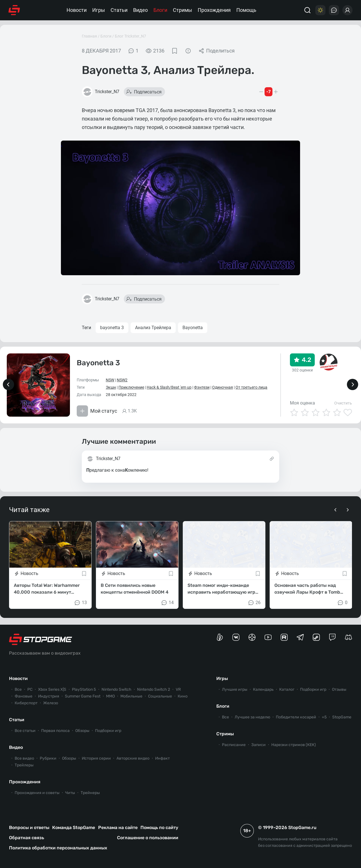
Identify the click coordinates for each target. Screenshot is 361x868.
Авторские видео (133, 758)
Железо (51, 703)
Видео (140, 10)
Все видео (24, 758)
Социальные (160, 696)
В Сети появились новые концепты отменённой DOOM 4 (135, 589)
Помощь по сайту (159, 827)
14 (167, 603)
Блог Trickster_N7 (130, 36)
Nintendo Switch (116, 689)
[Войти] (347, 10)
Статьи (119, 10)
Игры (99, 10)
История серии (96, 758)
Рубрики (48, 758)
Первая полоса (55, 731)
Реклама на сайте (118, 827)
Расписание (234, 745)
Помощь (246, 10)
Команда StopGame (74, 827)
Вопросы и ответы (29, 827)
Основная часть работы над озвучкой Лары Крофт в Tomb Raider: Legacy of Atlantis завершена (307, 589)
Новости (77, 10)
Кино (183, 696)
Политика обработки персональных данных (58, 848)
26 (254, 603)
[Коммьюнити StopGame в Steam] (316, 637)
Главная (89, 36)
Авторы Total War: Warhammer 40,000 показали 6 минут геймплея (47, 589)
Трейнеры (90, 793)
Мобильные (131, 696)
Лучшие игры (235, 689)
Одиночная (223, 387)
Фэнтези (202, 387)
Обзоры (82, 731)
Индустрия (49, 696)
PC (30, 689)
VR (178, 689)
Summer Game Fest (83, 696)
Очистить (343, 403)
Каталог (287, 689)
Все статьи (25, 731)
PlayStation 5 (84, 689)
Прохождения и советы (37, 793)
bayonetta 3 (112, 328)
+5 (324, 717)
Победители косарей (296, 717)
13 (80, 603)
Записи (258, 745)
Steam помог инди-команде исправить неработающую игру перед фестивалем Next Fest (223, 589)
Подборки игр (108, 731)
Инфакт (162, 758)
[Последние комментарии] (334, 10)
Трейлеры (24, 765)
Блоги (160, 10)
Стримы (182, 10)
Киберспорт (26, 703)
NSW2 (122, 380)
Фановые (24, 696)
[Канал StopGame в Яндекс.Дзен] (252, 637)
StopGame (342, 717)
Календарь (263, 689)
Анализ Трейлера (153, 328)
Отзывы (339, 689)
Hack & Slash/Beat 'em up (169, 387)
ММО (110, 696)
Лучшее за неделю (252, 717)
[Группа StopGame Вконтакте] (236, 637)
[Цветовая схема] (320, 10)
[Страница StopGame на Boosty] (220, 637)
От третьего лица (251, 387)
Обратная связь (27, 838)
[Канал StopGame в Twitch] (332, 637)
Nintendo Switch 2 (154, 689)
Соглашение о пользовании (148, 838)
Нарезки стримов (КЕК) (294, 745)
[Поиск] (307, 10)
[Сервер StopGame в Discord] (348, 637)
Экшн (111, 387)
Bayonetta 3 (98, 363)
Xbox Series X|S (52, 689)
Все (18, 689)
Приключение (131, 387)
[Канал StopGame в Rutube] (284, 637)
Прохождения (214, 10)
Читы (70, 793)
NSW (110, 380)
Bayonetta (193, 328)
